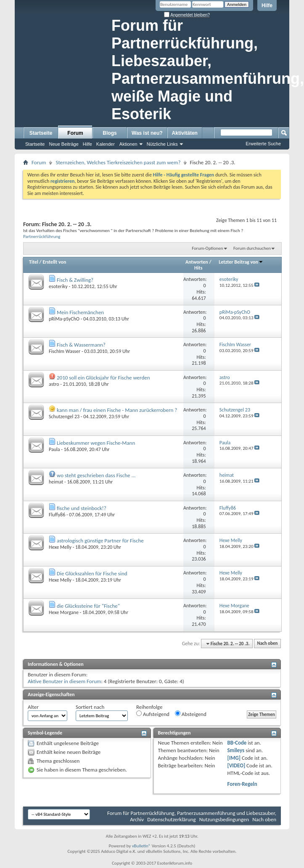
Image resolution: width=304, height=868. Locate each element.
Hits (198, 268)
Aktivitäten (185, 133)
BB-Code (237, 743)
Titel (34, 262)
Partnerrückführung (42, 236)
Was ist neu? (147, 133)
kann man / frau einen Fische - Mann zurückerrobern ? (117, 410)
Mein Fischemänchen (80, 312)
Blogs (110, 133)
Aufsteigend (153, 714)
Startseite (41, 133)
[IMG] (234, 758)
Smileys (236, 750)
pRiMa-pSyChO (64, 319)
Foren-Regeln (242, 784)
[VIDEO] (236, 765)
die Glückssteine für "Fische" (88, 606)
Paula (54, 449)
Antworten (197, 262)
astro (54, 384)
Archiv (137, 819)
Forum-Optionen (207, 248)
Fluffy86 (57, 515)
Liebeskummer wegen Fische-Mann (96, 443)
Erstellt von (54, 262)
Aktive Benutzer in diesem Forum (64, 681)
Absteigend (191, 714)
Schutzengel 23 (64, 417)
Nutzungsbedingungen (224, 819)
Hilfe (267, 5)
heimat (56, 482)
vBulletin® (141, 846)
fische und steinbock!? (82, 508)
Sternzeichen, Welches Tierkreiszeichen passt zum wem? (118, 162)
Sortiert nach (90, 707)
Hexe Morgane (64, 612)
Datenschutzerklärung (172, 819)
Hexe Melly (60, 547)
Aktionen (128, 144)
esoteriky (58, 286)
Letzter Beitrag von (241, 262)
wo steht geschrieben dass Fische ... (96, 475)
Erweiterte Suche (263, 144)
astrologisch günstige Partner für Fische (100, 541)
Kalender (106, 144)
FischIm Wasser (65, 351)
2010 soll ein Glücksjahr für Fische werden (103, 378)
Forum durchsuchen (252, 248)
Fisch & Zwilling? (75, 280)
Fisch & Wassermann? (81, 345)
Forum (75, 133)
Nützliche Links (162, 144)
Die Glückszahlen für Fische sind (92, 573)
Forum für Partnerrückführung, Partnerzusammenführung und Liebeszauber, (192, 813)
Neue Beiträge (63, 144)
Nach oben (267, 644)
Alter (33, 707)
